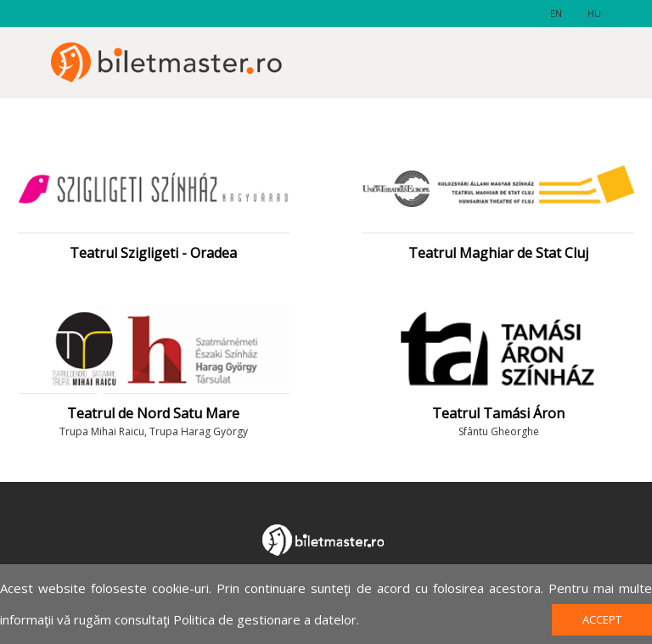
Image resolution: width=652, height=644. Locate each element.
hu (594, 13)
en (556, 13)
